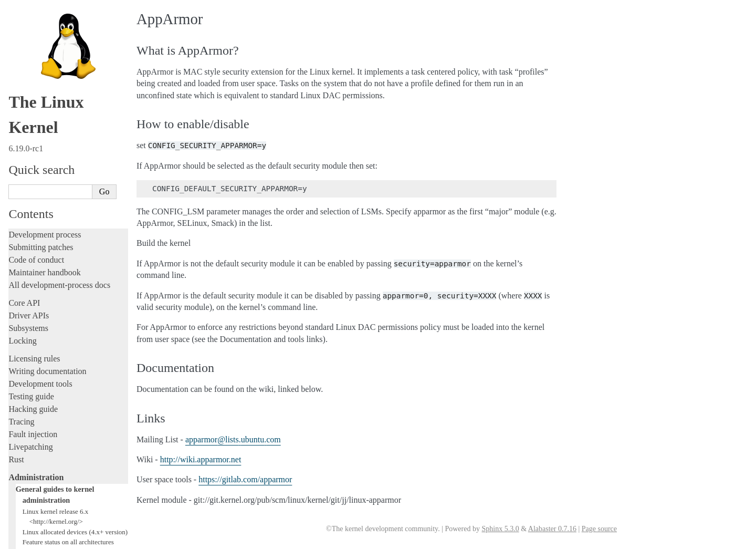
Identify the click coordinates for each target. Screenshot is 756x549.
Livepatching (30, 75)
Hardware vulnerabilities (56, 242)
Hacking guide (33, 38)
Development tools (40, 12)
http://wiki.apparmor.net (201, 459)
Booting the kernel (44, 273)
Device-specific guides (50, 341)
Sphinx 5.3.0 (500, 529)
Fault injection (33, 63)
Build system (30, 375)
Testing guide (31, 25)
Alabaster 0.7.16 (552, 529)
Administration (36, 106)
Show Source (31, 539)
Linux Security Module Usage (66, 252)
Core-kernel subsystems (52, 307)
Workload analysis (44, 352)
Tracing (21, 50)
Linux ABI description (53, 232)
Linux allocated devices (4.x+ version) (75, 160)
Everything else (39, 364)
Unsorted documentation (50, 479)
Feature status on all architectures (68, 170)
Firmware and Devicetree (51, 444)
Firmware (25, 431)
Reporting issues (36, 388)
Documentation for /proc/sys (62, 201)
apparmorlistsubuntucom (233, 439)
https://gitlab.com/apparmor (245, 479)
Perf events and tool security (61, 263)
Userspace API (33, 413)
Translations (29, 497)
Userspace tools (35, 401)
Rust (16, 88)
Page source (599, 529)
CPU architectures (39, 462)
